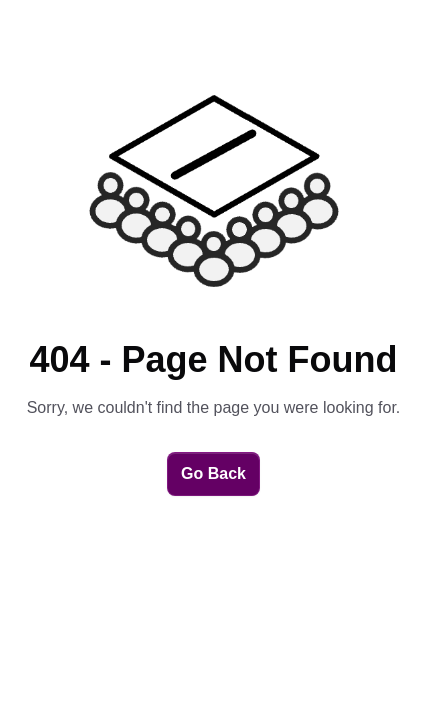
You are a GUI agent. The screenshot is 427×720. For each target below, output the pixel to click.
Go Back (213, 473)
